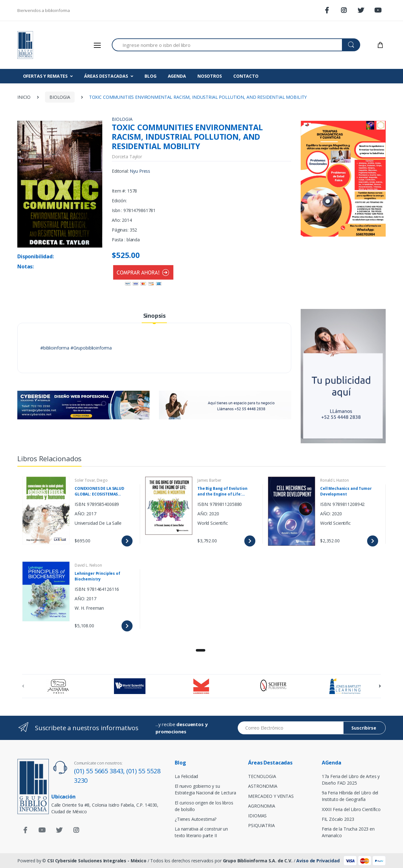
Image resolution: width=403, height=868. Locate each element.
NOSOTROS (210, 76)
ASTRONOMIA (263, 786)
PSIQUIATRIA (261, 825)
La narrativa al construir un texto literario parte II (201, 832)
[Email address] (291, 728)
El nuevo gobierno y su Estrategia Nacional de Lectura (205, 789)
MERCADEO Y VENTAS (271, 796)
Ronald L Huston (335, 480)
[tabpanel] (201, 557)
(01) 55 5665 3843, (100, 771)
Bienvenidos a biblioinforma (44, 10)
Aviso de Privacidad (318, 861)
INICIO (24, 97)
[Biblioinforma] (41, 45)
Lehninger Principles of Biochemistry (97, 576)
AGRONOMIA (262, 806)
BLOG (150, 76)
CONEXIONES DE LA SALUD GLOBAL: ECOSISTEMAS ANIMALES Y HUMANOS (99, 491)
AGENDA (177, 76)
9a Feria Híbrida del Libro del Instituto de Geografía (350, 796)
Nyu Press (140, 171)
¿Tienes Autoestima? (196, 819)
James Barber (209, 480)
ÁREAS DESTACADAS (106, 76)
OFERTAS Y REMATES (45, 76)
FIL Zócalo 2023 (338, 819)
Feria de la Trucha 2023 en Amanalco (348, 832)
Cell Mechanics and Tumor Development (346, 491)
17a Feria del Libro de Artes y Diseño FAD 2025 (351, 780)
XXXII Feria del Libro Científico (351, 809)
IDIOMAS (257, 816)
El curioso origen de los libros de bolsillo (204, 806)
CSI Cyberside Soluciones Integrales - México (97, 861)
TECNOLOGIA (262, 776)
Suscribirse (364, 728)
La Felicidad (186, 776)
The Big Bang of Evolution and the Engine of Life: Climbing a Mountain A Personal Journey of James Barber (223, 491)
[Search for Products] (227, 45)
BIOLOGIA (60, 97)
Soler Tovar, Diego (91, 480)
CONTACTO (246, 76)
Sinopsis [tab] (154, 316)
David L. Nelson (88, 565)
